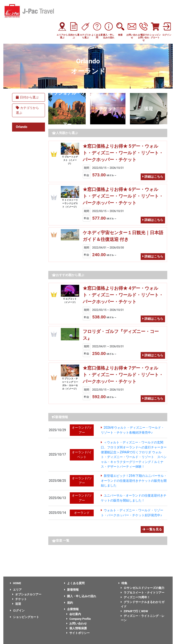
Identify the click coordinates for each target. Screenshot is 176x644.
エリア (16, 590)
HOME (16, 583)
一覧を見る (152, 529)
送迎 (148, 109)
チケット (108, 109)
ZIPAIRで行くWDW (134, 611)
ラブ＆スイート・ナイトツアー (143, 593)
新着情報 (71, 590)
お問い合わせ (77, 623)
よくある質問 (74, 583)
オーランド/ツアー (82, 430)
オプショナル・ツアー (67, 109)
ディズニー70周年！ (136, 597)
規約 (69, 603)
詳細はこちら (153, 177)
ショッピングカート (25, 617)
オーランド (82, 513)
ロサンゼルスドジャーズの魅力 (143, 588)
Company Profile (79, 619)
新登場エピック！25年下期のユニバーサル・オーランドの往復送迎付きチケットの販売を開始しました (134, 481)
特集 (123, 583)
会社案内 (74, 614)
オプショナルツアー (27, 594)
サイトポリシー (78, 633)
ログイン (17, 611)
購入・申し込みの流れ (80, 596)
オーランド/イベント (82, 455)
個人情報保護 (77, 628)
